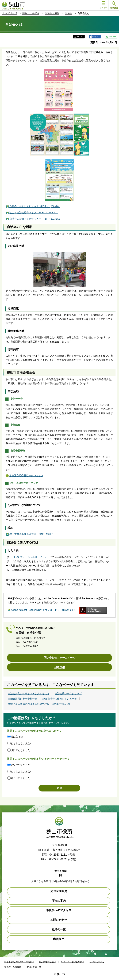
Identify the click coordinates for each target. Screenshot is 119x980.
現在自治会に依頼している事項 (60, 699)
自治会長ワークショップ (68, 693)
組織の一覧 (59, 929)
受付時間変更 (59, 891)
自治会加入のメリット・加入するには (29, 693)
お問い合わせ (59, 920)
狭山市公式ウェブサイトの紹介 (19, 962)
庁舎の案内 (59, 901)
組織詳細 (60, 667)
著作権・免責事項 (13, 967)
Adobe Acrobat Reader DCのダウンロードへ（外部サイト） (44, 610)
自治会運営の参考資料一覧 (22, 699)
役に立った (17, 737)
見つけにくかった (20, 778)
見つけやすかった (20, 765)
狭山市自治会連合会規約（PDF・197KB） (33, 534)
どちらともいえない (22, 743)
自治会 (68, 13)
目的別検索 (114, 5)
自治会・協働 (52, 13)
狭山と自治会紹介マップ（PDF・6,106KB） (34, 212)
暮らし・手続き (31, 13)
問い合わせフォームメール (60, 658)
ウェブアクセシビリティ (73, 962)
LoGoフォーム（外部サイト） (31, 557)
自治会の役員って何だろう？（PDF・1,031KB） (36, 219)
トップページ (10, 13)
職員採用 (59, 939)
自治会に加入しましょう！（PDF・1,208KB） (35, 206)
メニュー (103, 5)
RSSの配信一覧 (34, 967)
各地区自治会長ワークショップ (26, 475)
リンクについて (97, 962)
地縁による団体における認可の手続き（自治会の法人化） (40, 704)
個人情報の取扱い (47, 962)
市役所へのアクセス (59, 910)
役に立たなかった (20, 750)
